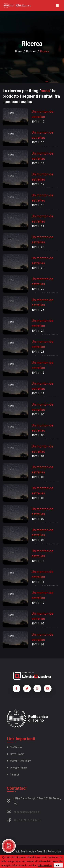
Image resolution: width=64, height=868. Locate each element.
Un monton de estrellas (42, 114)
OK (58, 865)
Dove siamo (16, 754)
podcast (31, 51)
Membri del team (19, 761)
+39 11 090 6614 (24, 820)
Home (19, 51)
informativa (45, 865)
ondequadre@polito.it (23, 811)
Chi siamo (14, 747)
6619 (38, 820)
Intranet (13, 775)
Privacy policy (17, 768)
